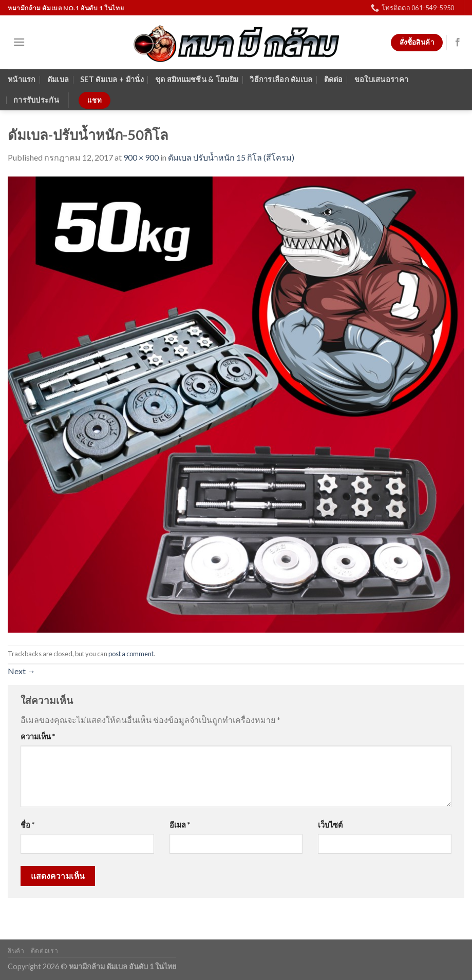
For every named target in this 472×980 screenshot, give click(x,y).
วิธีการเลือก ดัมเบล (281, 79)
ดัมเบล (58, 79)
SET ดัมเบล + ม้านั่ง (112, 79)
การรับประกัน (36, 100)
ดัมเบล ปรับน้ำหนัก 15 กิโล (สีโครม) (231, 157)
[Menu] (19, 42)
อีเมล (180, 825)
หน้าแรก (22, 79)
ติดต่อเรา (44, 950)
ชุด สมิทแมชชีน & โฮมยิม (197, 79)
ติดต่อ (334, 79)
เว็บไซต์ (330, 825)
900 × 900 (141, 157)
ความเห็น (38, 737)
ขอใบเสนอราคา (381, 79)
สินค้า (16, 950)
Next (22, 671)
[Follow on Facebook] (458, 43)
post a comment (131, 654)
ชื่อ (27, 825)
